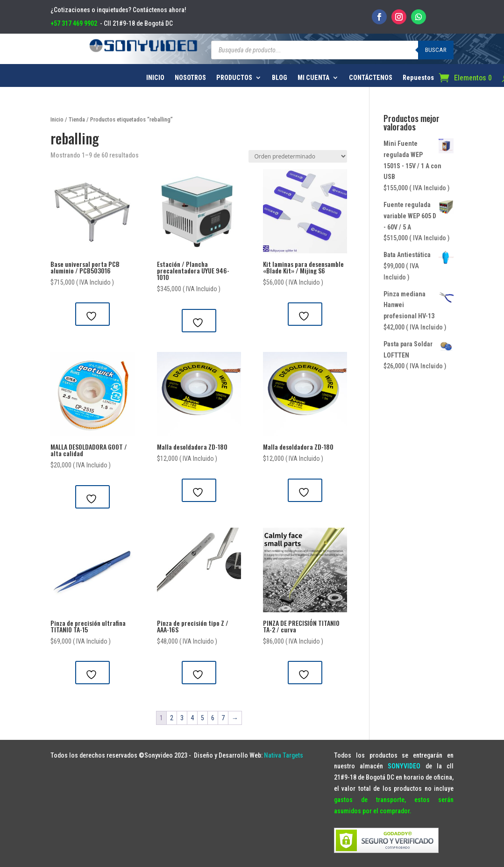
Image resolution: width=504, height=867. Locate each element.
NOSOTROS (190, 78)
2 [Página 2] (172, 718)
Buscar (436, 50)
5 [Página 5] (202, 718)
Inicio (57, 119)
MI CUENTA (313, 78)
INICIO (155, 78)
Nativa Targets (284, 755)
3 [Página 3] (182, 718)
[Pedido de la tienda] (298, 156)
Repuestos (418, 78)
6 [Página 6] (213, 718)
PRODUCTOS (234, 78)
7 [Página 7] (223, 718)
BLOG (280, 78)
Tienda (77, 119)
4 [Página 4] (192, 718)
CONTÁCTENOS (371, 78)
